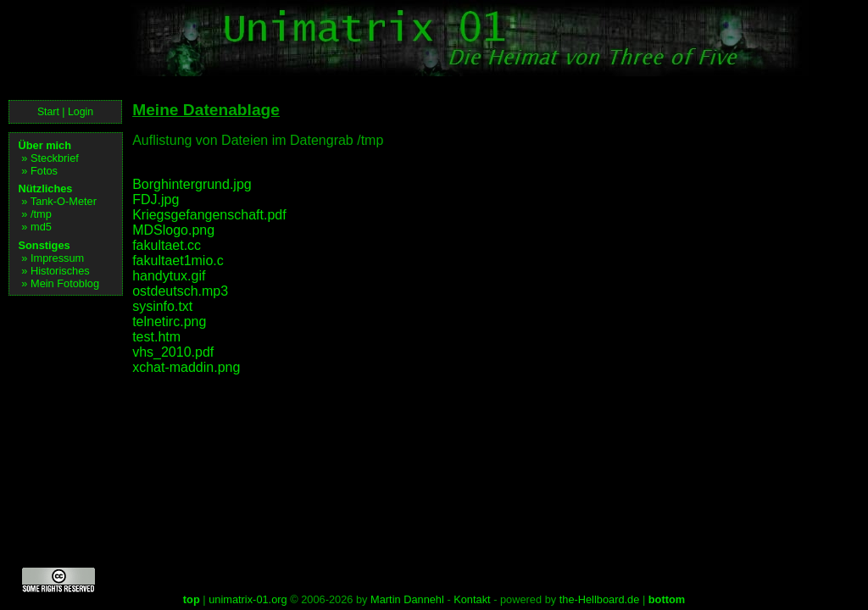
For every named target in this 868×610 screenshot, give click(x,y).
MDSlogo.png (173, 230)
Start (48, 112)
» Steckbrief (50, 158)
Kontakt (472, 599)
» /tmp (36, 214)
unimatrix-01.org (248, 599)
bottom (667, 599)
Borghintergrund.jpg (192, 184)
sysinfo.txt (162, 306)
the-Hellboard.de (600, 599)
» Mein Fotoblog (60, 283)
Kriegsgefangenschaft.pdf (209, 215)
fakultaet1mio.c (178, 261)
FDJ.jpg (156, 200)
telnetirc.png (169, 322)
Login (81, 112)
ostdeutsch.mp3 (180, 291)
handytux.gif (169, 276)
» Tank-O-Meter (59, 201)
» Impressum (53, 258)
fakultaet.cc (167, 245)
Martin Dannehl (407, 599)
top (192, 599)
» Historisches (55, 271)
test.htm (156, 337)
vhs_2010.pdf (173, 352)
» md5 (36, 227)
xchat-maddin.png (186, 367)
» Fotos (39, 171)
